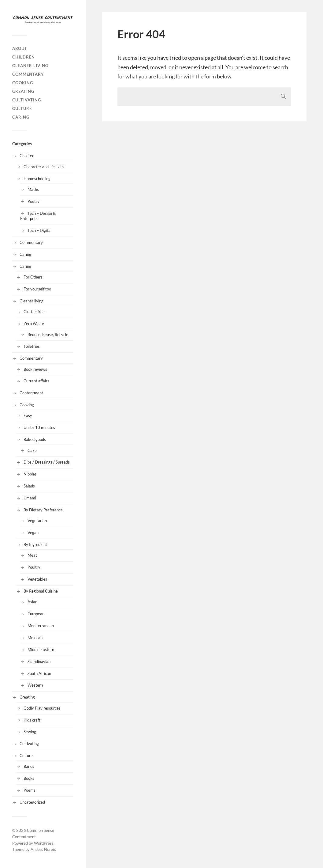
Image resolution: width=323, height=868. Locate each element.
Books (29, 778)
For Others (33, 277)
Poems (30, 790)
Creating (23, 91)
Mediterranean (41, 626)
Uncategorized (32, 802)
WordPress (44, 843)
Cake (32, 450)
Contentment (31, 393)
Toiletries (32, 346)
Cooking (23, 83)
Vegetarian (37, 521)
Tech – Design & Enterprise (38, 216)
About (20, 48)
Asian (32, 602)
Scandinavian (39, 661)
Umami (30, 498)
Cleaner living (30, 66)
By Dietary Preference (43, 510)
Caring (21, 117)
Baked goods (35, 439)
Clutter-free (34, 312)
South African (39, 673)
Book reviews (35, 369)
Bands (29, 766)
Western (35, 685)
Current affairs (36, 381)
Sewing (30, 732)
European (36, 614)
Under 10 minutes (39, 427)
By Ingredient (35, 544)
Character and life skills (44, 167)
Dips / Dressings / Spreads (47, 462)
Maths (33, 189)
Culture (22, 108)
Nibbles (30, 474)
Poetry (33, 201)
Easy (28, 415)
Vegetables (37, 579)
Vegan (33, 533)
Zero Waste (34, 324)
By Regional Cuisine (41, 591)
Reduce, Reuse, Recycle (48, 335)
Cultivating (27, 100)
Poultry (34, 567)
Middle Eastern (41, 650)
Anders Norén (43, 849)
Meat (32, 555)
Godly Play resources (42, 708)
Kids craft (32, 720)
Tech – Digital (39, 230)
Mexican (35, 638)
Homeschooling (37, 179)
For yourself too (37, 289)
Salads (29, 486)
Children (24, 57)
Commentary (28, 74)
